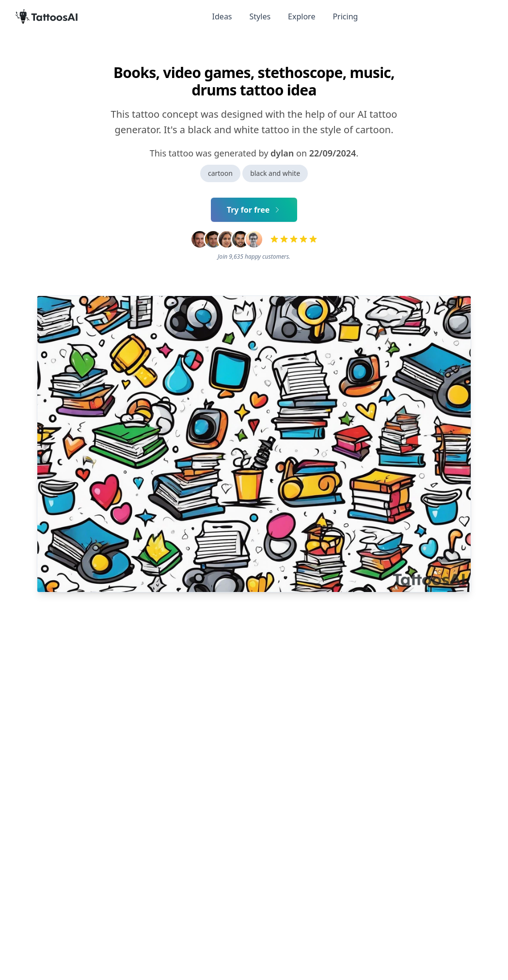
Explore (302, 16)
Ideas (222, 16)
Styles (260, 16)
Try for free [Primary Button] (254, 210)
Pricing (345, 16)
